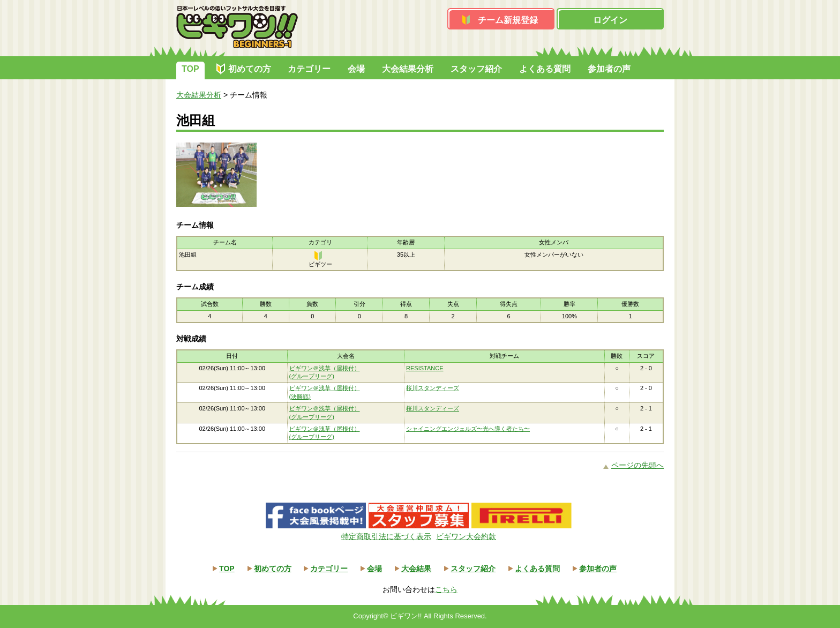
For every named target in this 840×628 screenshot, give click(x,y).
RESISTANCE (425, 368)
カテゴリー (309, 69)
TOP (190, 69)
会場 (356, 69)
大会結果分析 (408, 69)
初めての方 (250, 69)
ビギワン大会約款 (466, 536)
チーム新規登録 (508, 20)
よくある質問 (545, 69)
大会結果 (416, 569)
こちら (446, 589)
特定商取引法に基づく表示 (386, 536)
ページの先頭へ (637, 465)
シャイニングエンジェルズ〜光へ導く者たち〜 (468, 429)
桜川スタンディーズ (433, 388)
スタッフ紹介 (476, 69)
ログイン (610, 20)
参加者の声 (609, 69)
